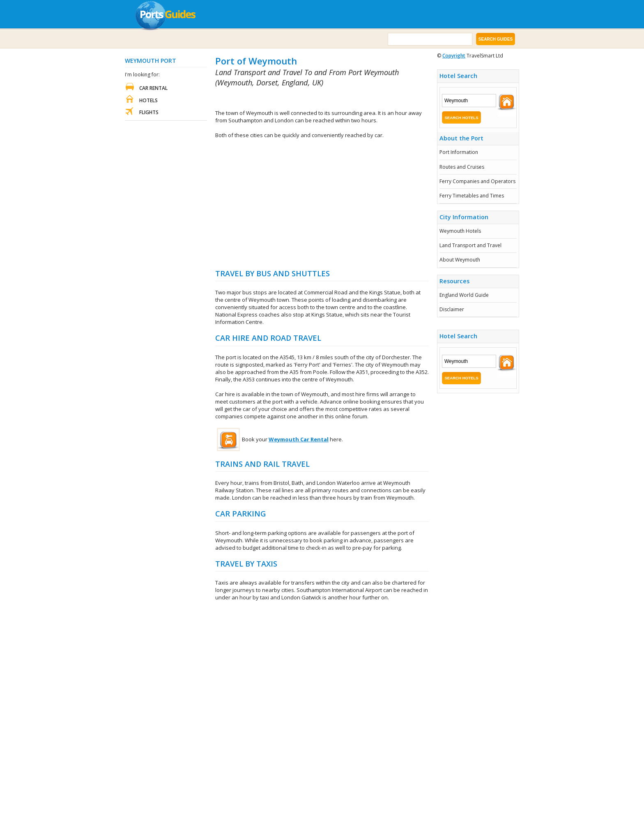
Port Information (459, 152)
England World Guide (464, 295)
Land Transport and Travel (470, 245)
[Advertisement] (311, 99)
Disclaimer (452, 309)
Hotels (148, 100)
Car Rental (153, 88)
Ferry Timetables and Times (472, 196)
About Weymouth (460, 260)
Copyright (454, 56)
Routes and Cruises (462, 167)
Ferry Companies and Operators (477, 181)
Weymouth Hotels (460, 231)
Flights (149, 112)
